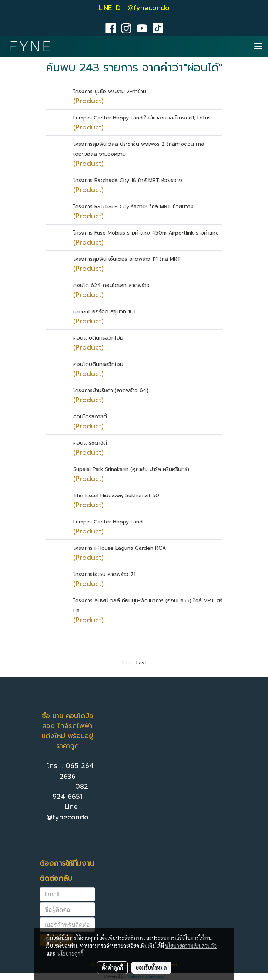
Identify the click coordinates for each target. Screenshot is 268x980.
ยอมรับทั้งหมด (151, 967)
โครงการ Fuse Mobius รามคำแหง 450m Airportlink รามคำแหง (146, 233)
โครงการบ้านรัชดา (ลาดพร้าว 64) (111, 390)
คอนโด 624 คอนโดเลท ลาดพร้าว (111, 285)
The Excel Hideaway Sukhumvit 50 (116, 496)
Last (141, 663)
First (127, 663)
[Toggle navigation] (258, 47)
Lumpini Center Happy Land (108, 522)
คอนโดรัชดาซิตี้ (90, 417)
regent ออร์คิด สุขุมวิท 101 (104, 312)
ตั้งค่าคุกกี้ (112, 967)
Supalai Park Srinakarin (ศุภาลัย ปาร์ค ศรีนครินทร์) (131, 469)
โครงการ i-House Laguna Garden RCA (120, 548)
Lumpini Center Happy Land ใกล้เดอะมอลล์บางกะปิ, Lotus (142, 118)
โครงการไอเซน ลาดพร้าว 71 (104, 574)
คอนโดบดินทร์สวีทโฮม (98, 338)
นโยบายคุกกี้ (70, 953)
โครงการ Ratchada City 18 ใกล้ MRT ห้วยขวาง (128, 180)
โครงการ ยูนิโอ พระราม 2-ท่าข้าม (110, 92)
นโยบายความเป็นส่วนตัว (191, 946)
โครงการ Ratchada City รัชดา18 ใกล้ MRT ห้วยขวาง (133, 207)
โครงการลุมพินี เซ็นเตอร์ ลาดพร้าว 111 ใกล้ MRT (127, 259)
